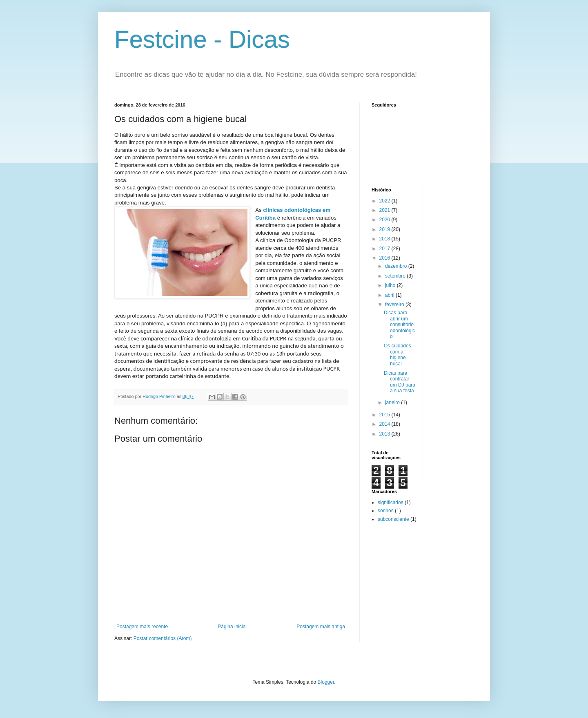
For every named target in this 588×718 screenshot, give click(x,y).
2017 (385, 249)
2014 (385, 424)
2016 (385, 258)
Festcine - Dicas (202, 39)
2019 (385, 229)
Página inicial (232, 627)
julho (391, 285)
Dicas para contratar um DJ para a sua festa (400, 382)
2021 (385, 210)
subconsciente (393, 519)
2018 (385, 239)
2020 (385, 220)
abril (390, 295)
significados (391, 502)
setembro (396, 276)
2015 (385, 415)
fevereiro (395, 305)
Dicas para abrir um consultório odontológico (399, 325)
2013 (385, 434)
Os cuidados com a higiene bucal (398, 355)
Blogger (326, 682)
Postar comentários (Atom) (163, 638)
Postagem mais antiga (321, 627)
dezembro (397, 266)
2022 (385, 201)
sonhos (386, 511)
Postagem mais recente (142, 627)
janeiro (393, 402)
